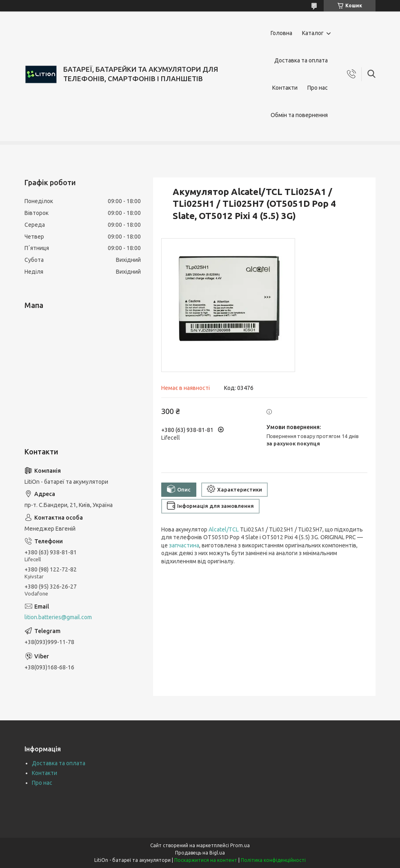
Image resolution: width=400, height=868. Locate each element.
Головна (281, 33)
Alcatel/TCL (224, 529)
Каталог (313, 33)
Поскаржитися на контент (206, 860)
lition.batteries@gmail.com (58, 617)
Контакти (285, 88)
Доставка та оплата (301, 60)
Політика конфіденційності (273, 860)
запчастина (184, 545)
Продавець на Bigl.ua (200, 853)
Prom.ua (240, 845)
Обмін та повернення (299, 115)
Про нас (318, 88)
